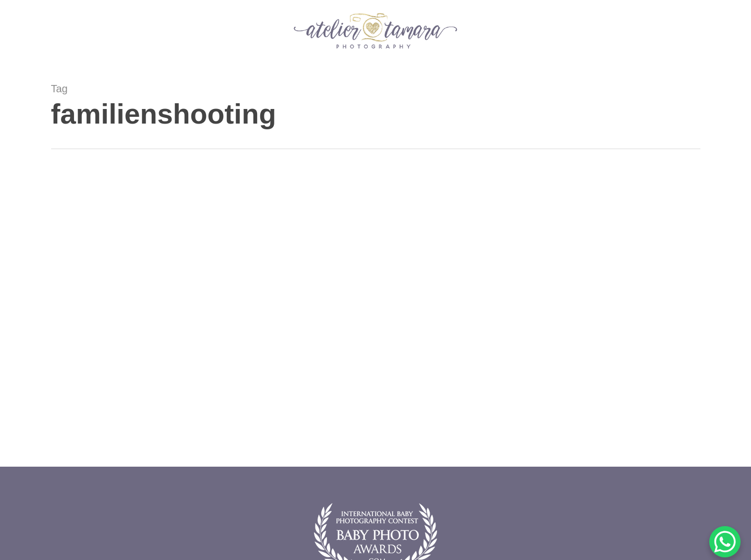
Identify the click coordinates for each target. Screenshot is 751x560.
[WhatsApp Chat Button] (725, 542)
